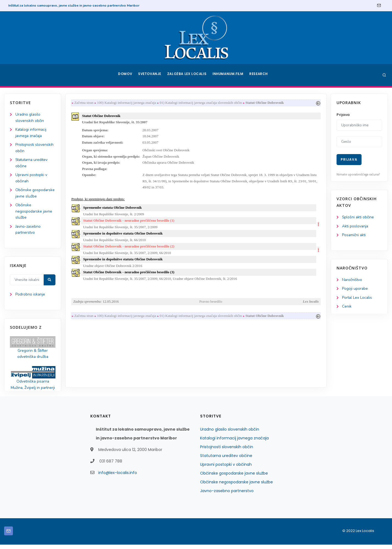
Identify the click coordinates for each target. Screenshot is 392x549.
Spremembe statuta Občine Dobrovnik (114, 211)
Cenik (347, 308)
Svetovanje (150, 75)
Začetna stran (85, 103)
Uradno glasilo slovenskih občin (230, 434)
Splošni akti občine (358, 217)
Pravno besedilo (211, 307)
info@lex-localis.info (118, 477)
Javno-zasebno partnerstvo (227, 495)
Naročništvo (352, 281)
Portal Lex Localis (357, 299)
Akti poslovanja (355, 226)
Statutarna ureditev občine (226, 460)
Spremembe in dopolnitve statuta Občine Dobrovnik (124, 237)
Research (260, 75)
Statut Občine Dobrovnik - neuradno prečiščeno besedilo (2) (130, 250)
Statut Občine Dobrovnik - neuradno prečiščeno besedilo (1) (130, 224)
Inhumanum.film (228, 75)
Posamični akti (354, 236)
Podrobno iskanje (30, 298)
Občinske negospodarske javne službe (34, 214)
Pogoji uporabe (355, 290)
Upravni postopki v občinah (226, 469)
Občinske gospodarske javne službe (234, 478)
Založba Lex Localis (188, 75)
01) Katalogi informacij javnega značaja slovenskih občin (202, 103)
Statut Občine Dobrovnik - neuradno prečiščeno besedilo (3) (130, 277)
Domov (125, 75)
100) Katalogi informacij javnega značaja (128, 103)
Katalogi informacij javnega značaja (234, 442)
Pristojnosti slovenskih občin (227, 451)
